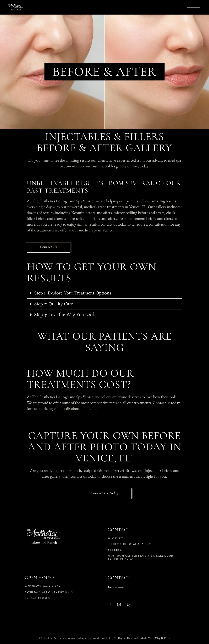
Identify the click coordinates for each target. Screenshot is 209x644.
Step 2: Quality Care (53, 304)
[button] (104, 293)
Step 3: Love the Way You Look (65, 315)
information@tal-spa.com (130, 544)
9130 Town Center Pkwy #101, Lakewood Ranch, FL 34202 (140, 558)
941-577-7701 (116, 538)
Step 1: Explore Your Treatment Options (73, 293)
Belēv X (166, 638)
